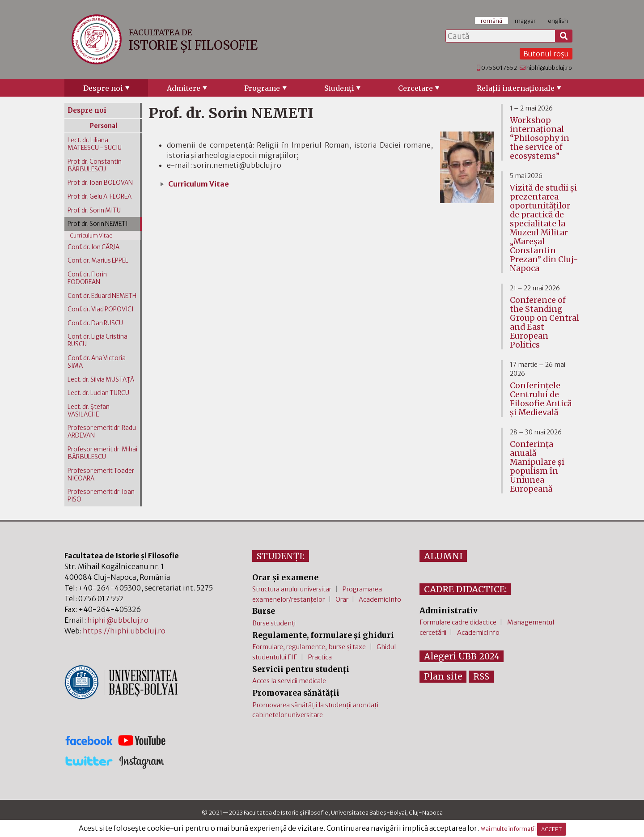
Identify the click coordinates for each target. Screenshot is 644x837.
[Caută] (564, 36)
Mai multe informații (508, 829)
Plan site (443, 676)
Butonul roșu (546, 54)
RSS (481, 676)
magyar (525, 21)
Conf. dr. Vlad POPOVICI (100, 309)
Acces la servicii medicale (289, 681)
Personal (104, 126)
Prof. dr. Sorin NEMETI (97, 224)
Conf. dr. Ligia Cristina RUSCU (97, 340)
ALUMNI (443, 556)
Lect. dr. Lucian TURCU (98, 393)
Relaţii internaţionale (516, 88)
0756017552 (499, 68)
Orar (342, 599)
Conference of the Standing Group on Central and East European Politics (544, 323)
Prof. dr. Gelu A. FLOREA (100, 197)
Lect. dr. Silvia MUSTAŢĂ (101, 380)
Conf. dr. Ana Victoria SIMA (97, 362)
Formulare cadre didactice (458, 622)
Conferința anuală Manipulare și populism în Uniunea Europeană (537, 467)
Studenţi (339, 88)
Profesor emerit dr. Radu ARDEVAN (102, 432)
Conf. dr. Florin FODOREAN (87, 278)
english (558, 21)
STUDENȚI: (281, 556)
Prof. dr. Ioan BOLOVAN (100, 183)
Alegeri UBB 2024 (462, 656)
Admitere (184, 88)
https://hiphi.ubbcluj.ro (124, 631)
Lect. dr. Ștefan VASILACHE (89, 411)
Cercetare (415, 88)
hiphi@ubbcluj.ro (549, 68)
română (491, 21)
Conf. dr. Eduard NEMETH (102, 296)
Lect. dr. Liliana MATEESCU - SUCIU (95, 144)
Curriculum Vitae (199, 184)
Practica (320, 657)
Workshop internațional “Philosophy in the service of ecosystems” (540, 138)
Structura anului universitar (292, 589)
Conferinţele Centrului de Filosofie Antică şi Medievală (541, 399)
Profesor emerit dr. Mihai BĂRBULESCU (102, 453)
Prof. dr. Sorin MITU (94, 210)
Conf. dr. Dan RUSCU (95, 323)
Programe (262, 88)
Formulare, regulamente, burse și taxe (309, 647)
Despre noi (103, 88)
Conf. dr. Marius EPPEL (98, 261)
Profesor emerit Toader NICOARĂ (101, 475)
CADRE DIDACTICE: (465, 589)
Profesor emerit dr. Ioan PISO (101, 496)
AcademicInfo (380, 599)
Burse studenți (274, 623)
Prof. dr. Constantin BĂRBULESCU (95, 166)
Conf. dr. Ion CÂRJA (93, 247)
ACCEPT (551, 829)
